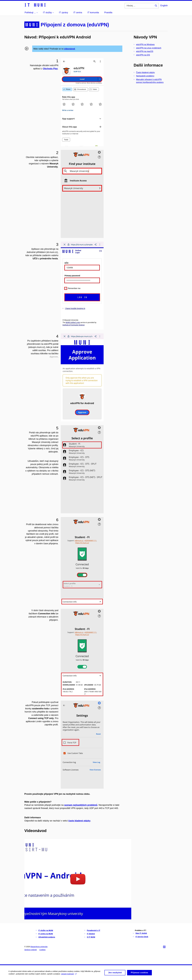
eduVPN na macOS (145, 51)
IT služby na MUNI (46, 930)
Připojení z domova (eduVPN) (75, 25)
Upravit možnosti (69, 975)
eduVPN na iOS (143, 55)
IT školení (91, 934)
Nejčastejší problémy (145, 76)
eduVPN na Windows (145, 44)
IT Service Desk (142, 937)
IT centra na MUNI (46, 934)
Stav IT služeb (141, 933)
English (164, 6)
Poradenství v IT (94, 930)
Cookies (42, 950)
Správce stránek (31, 950)
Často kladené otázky (146, 72)
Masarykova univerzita (39, 947)
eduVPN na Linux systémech (149, 48)
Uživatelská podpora (47, 937)
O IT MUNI (91, 937)
